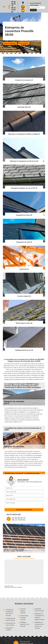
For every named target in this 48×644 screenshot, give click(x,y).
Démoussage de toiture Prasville (24, 618)
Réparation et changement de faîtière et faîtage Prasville (40, 617)
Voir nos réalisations (10, 43)
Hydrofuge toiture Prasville (39, 610)
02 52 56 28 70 (13, 4)
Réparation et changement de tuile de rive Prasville (39, 625)
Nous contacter (24, 43)
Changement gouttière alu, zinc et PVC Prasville (10, 613)
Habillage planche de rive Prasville (25, 624)
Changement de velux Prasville (11, 624)
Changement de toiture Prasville (11, 619)
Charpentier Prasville (9, 629)
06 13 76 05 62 (13, 10)
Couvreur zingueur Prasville (23, 611)
